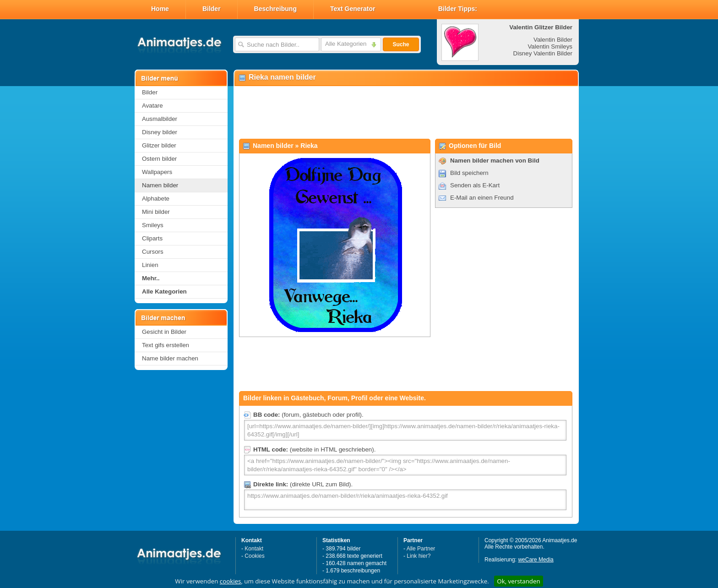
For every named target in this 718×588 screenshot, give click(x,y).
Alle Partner (421, 549)
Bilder (212, 9)
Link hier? (419, 556)
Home (160, 9)
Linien (150, 265)
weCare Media (536, 560)
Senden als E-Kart (475, 185)
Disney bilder (160, 132)
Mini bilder (156, 212)
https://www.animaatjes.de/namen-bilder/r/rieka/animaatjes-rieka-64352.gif (405, 500)
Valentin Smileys (550, 46)
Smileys (153, 225)
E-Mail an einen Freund (482, 198)
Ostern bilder (159, 159)
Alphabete (156, 199)
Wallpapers (157, 172)
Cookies (254, 556)
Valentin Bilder (553, 40)
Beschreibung (275, 9)
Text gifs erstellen (166, 345)
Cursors (153, 252)
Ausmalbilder (160, 119)
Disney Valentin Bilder (543, 53)
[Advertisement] (406, 113)
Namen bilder (160, 185)
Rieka (309, 146)
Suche (401, 44)
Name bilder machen (170, 358)
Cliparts (152, 238)
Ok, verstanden (518, 581)
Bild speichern (469, 173)
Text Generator (353, 9)
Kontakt (254, 549)
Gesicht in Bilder (164, 332)
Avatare (152, 106)
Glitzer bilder (159, 145)
